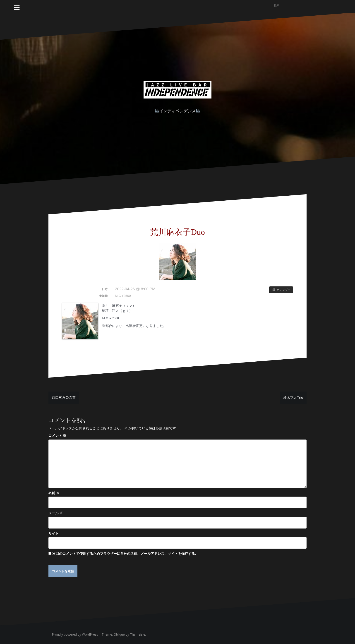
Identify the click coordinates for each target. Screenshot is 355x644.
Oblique (119, 635)
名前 (54, 493)
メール (56, 513)
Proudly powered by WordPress (75, 635)
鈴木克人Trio (293, 397)
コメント (57, 435)
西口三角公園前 (64, 397)
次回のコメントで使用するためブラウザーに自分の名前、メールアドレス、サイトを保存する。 (125, 553)
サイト (54, 533)
